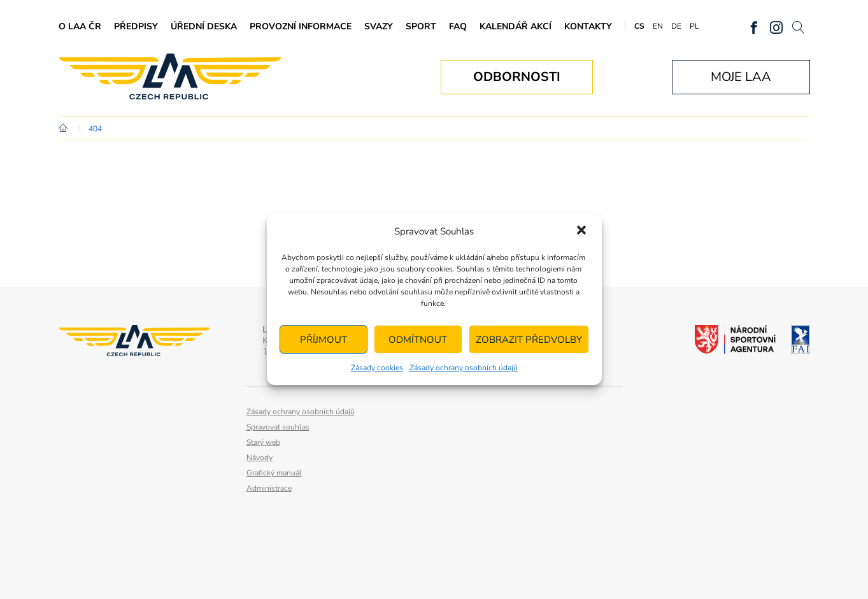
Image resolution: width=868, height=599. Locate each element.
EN (658, 26)
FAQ (458, 26)
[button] (581, 231)
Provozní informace (301, 26)
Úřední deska (204, 26)
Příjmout (324, 340)
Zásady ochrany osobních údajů (464, 368)
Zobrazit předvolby (529, 340)
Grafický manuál (274, 473)
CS (639, 26)
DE (676, 26)
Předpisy (136, 26)
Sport (421, 26)
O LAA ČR (80, 26)
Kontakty (588, 26)
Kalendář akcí (516, 26)
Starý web (263, 442)
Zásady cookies (377, 368)
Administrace (269, 488)
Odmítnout (418, 340)
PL (694, 26)
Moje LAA (741, 77)
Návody (260, 458)
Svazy (379, 26)
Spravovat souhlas (278, 427)
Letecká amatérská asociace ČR (170, 77)
